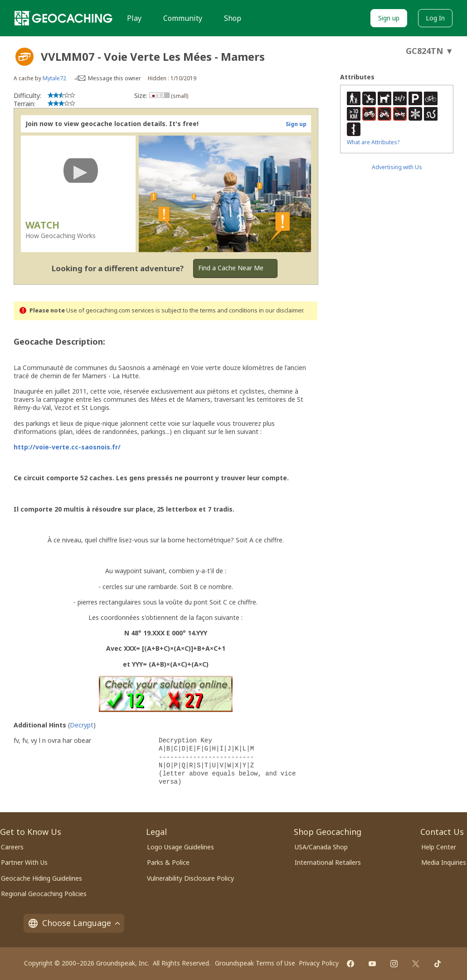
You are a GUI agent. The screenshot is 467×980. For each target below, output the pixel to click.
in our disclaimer (281, 310)
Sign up (389, 18)
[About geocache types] (24, 57)
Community (183, 18)
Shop (233, 18)
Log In (435, 18)
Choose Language (74, 923)
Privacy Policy (319, 963)
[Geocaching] (63, 18)
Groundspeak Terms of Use (255, 963)
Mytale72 (54, 78)
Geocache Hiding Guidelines (41, 878)
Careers (12, 847)
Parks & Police (168, 862)
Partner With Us (24, 862)
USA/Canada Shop (321, 847)
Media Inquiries (444, 862)
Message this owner (114, 78)
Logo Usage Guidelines (180, 847)
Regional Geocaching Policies (44, 894)
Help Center (439, 847)
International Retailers (328, 862)
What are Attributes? (373, 142)
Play (134, 18)
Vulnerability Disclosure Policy (190, 878)
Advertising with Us (397, 167)
